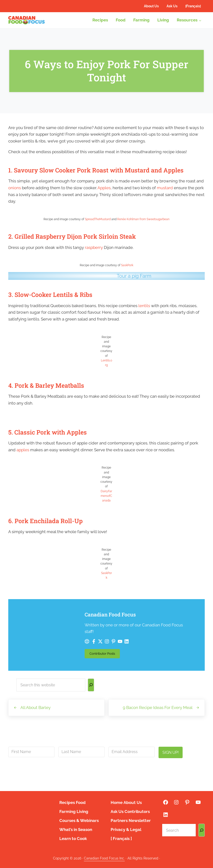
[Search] (91, 685)
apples (23, 450)
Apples (104, 188)
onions (15, 188)
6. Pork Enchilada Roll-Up (45, 521)
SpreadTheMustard (98, 219)
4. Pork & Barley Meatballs (46, 385)
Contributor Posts (105, 654)
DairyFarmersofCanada (106, 496)
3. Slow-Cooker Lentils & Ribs (50, 295)
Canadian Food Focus (110, 614)
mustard (165, 188)
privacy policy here (130, 781)
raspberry (94, 247)
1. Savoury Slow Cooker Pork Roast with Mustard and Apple (94, 170)
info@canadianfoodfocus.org (105, 770)
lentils (144, 306)
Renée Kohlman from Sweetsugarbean (143, 219)
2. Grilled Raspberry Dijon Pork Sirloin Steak (72, 236)
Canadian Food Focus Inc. (104, 858)
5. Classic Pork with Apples (48, 432)
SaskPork (127, 265)
